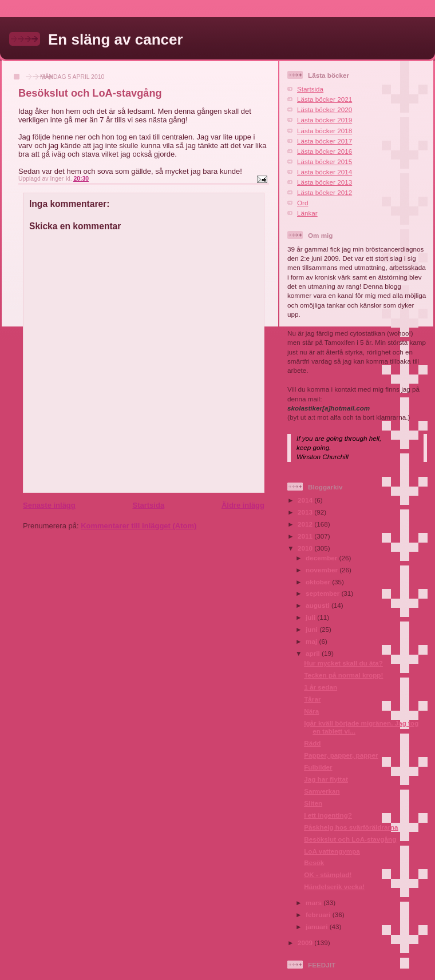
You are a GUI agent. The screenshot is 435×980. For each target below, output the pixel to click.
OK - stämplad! (328, 875)
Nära (311, 711)
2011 (306, 536)
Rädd (312, 743)
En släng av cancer (116, 39)
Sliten (313, 803)
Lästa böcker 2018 (325, 131)
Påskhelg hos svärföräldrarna (351, 827)
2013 (306, 512)
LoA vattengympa (332, 851)
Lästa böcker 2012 (325, 192)
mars (315, 903)
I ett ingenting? (328, 815)
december (322, 558)
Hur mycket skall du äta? (343, 663)
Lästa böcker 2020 (325, 109)
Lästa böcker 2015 (325, 162)
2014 (306, 500)
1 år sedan (321, 687)
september (323, 593)
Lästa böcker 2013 (325, 182)
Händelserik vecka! (334, 887)
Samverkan (322, 791)
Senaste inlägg (49, 505)
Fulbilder (318, 767)
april (314, 653)
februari (319, 915)
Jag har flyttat (326, 779)
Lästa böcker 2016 (325, 151)
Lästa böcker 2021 (325, 99)
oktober (319, 582)
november (323, 570)
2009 (306, 943)
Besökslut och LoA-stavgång (350, 839)
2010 (306, 548)
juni (313, 629)
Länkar (307, 213)
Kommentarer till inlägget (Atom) (139, 526)
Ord (302, 203)
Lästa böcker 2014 (325, 172)
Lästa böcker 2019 (325, 120)
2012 (306, 524)
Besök (314, 863)
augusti (319, 605)
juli (311, 617)
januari (318, 927)
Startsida (148, 505)
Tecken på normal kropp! (343, 675)
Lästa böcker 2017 (325, 141)
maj (312, 641)
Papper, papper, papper (341, 755)
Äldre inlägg (243, 505)
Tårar (312, 699)
